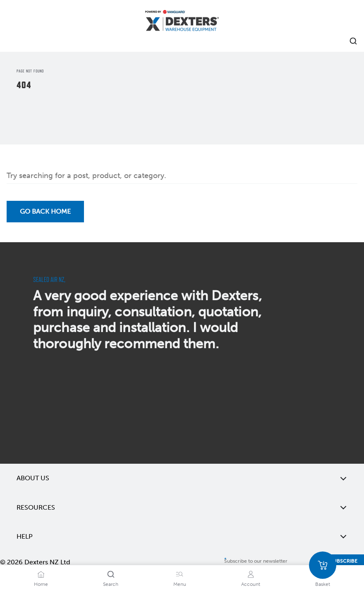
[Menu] (180, 574)
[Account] (251, 574)
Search (111, 584)
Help (182, 537)
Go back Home (45, 211)
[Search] (111, 574)
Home (41, 584)
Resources (182, 508)
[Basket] (323, 565)
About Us (182, 478)
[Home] (182, 22)
